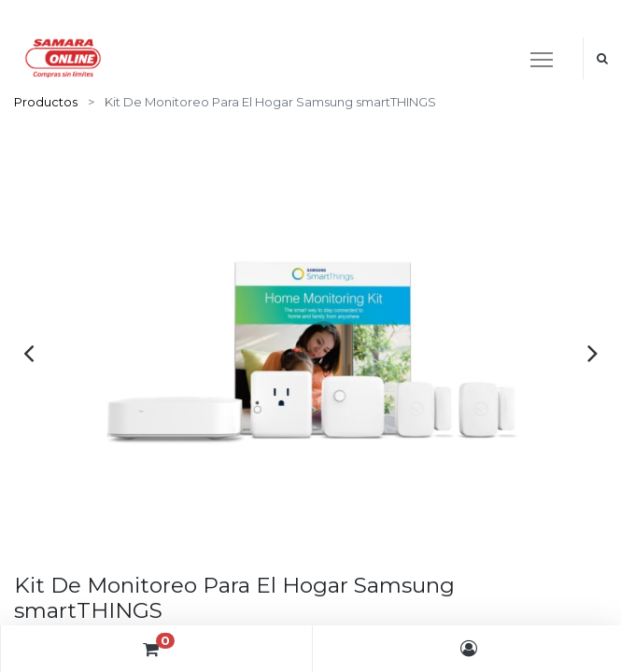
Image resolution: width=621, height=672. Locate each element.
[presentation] (28, 353)
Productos (46, 102)
